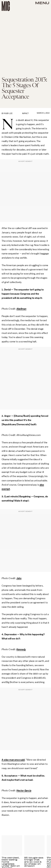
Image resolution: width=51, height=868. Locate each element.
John (19, 578)
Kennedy (21, 649)
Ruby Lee (8, 113)
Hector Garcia (24, 791)
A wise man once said (13, 760)
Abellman (21, 309)
